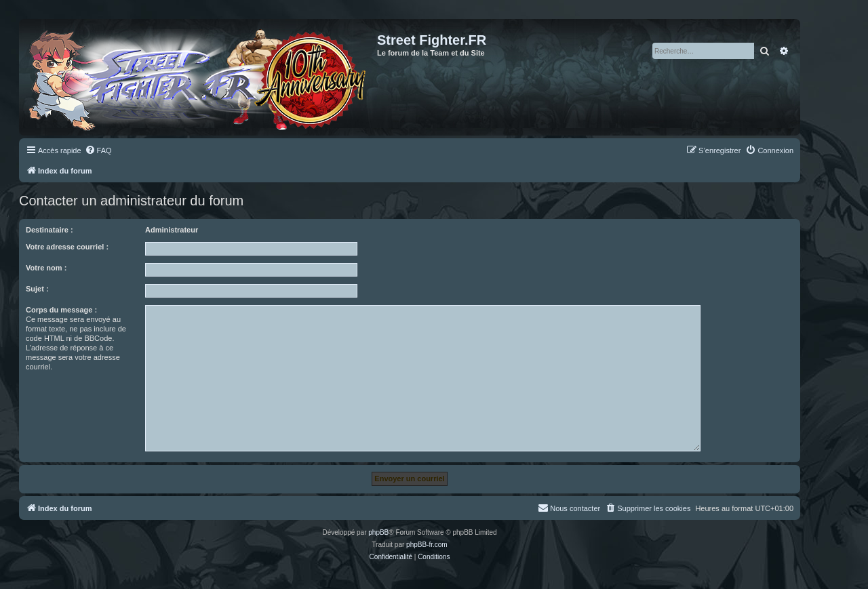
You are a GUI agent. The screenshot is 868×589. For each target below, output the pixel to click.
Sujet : (37, 289)
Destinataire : (50, 230)
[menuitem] (98, 150)
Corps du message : (61, 310)
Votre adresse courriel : (67, 247)
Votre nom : (46, 268)
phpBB (378, 532)
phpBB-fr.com (427, 545)
